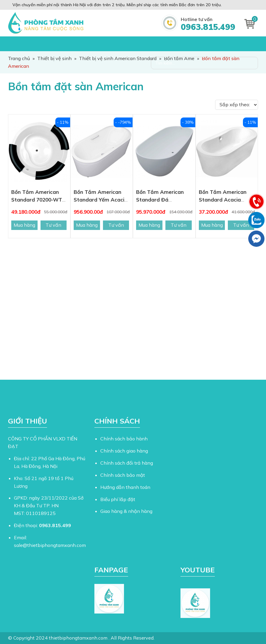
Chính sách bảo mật (123, 475)
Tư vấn (53, 225)
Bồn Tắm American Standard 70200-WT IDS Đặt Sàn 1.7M (37, 200)
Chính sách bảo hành (124, 439)
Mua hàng (24, 225)
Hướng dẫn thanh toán (125, 487)
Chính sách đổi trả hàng (127, 463)
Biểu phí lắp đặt (118, 499)
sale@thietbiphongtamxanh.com (50, 545)
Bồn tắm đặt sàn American (76, 86)
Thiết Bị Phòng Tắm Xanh (47, 23)
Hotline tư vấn (208, 24)
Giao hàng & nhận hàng (126, 511)
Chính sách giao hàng (124, 451)
